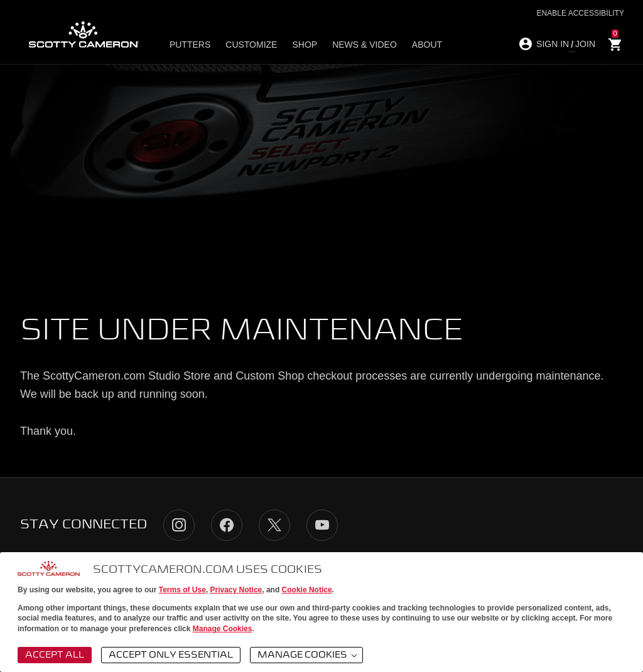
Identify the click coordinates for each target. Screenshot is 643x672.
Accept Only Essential (171, 655)
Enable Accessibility (581, 13)
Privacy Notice (236, 590)
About (427, 45)
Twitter (274, 525)
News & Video (365, 45)
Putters (190, 45)
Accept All (55, 655)
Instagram (179, 525)
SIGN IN (553, 44)
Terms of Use (182, 590)
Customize (251, 45)
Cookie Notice (307, 590)
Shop (305, 45)
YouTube (322, 525)
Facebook (227, 525)
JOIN (585, 44)
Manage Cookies (223, 629)
